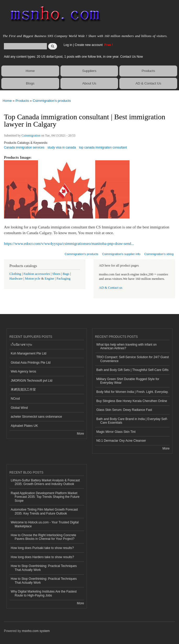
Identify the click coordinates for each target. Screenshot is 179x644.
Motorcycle (33, 279)
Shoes (56, 274)
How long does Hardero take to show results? (42, 557)
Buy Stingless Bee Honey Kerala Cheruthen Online (132, 401)
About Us (89, 83)
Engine (49, 279)
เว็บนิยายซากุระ (21, 345)
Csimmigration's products (52, 101)
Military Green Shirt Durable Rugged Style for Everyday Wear (128, 381)
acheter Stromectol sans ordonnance (36, 417)
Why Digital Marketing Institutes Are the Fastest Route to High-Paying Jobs (44, 593)
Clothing (15, 274)
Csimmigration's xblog (159, 254)
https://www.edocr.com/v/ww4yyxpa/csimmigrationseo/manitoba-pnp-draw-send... (69, 244)
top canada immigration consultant (103, 147)
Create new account (89, 45)
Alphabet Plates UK (24, 426)
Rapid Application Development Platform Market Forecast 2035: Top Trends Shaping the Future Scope (45, 497)
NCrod (15, 399)
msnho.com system (36, 631)
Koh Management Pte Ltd (29, 353)
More (80, 434)
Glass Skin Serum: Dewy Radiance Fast (124, 410)
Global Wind (19, 408)
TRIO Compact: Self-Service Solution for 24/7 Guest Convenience (133, 359)
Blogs (30, 83)
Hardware (16, 279)
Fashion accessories (37, 274)
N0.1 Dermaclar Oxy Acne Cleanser (121, 441)
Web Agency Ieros (23, 371)
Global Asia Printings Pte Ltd (31, 363)
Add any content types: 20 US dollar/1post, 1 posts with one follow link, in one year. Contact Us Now (73, 57)
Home (30, 71)
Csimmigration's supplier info (121, 254)
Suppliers (89, 71)
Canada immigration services (24, 147)
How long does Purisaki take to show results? (42, 548)
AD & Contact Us (148, 83)
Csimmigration (31, 135)
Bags (66, 274)
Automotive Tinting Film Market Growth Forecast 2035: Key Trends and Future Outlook (44, 511)
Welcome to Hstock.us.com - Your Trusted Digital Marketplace (45, 524)
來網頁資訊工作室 (23, 389)
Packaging (63, 279)
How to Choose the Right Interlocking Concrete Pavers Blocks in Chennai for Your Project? (43, 537)
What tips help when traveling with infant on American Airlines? (127, 346)
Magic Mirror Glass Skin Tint (116, 432)
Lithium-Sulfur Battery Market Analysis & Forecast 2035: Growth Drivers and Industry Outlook (45, 482)
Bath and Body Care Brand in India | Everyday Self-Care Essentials (132, 421)
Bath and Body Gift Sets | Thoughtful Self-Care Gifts (132, 370)
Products (148, 71)
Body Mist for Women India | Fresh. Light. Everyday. (132, 392)
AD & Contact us (111, 288)
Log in (68, 45)
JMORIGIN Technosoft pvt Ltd (32, 381)
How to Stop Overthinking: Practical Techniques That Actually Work (44, 568)
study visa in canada (62, 147)
